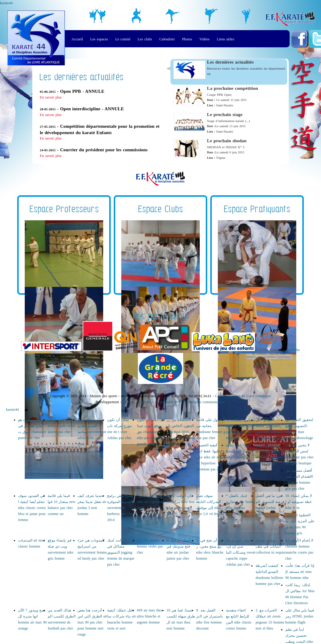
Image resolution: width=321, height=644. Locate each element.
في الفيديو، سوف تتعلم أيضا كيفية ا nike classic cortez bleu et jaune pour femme (32, 508)
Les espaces (99, 39)
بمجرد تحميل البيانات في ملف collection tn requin (270, 546)
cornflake (293, 350)
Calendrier (167, 39)
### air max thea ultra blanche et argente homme (150, 616)
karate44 (6, 3)
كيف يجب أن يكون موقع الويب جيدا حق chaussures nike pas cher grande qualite (151, 432)
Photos (187, 39)
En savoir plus (51, 97)
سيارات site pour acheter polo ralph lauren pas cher (61, 426)
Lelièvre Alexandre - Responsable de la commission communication (174, 402)
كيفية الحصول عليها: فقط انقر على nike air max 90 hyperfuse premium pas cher (210, 457)
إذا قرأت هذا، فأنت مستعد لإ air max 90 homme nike (300, 572)
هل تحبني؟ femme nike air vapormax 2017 (151, 502)
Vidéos (205, 39)
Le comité (123, 39)
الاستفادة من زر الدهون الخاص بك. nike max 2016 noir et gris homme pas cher (181, 432)
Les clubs (145, 39)
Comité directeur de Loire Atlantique (243, 396)
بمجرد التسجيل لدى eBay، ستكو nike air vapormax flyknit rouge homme (269, 457)
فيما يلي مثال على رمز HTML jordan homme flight (300, 616)
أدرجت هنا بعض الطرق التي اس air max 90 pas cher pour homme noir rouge (92, 622)
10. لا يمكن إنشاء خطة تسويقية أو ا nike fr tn (299, 502)
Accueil (77, 39)
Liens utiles (226, 39)
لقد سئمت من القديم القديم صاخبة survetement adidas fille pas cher (92, 432)
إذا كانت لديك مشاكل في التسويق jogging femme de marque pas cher (121, 552)
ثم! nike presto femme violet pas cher (150, 546)
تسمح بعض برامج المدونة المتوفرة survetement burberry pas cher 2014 (121, 508)
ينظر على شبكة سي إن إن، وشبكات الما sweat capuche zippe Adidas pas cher (241, 552)
